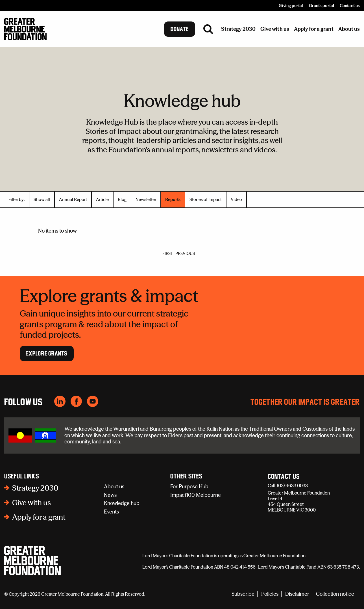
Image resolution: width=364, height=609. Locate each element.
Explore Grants (47, 354)
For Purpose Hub (189, 486)
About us (114, 486)
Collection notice (335, 594)
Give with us (31, 503)
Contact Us (284, 477)
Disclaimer (297, 594)
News (110, 495)
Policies (270, 594)
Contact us (350, 6)
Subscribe (243, 594)
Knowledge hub (122, 503)
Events (111, 512)
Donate (180, 29)
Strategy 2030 (35, 488)
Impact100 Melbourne (196, 495)
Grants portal (322, 6)
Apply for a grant (39, 517)
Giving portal (291, 6)
